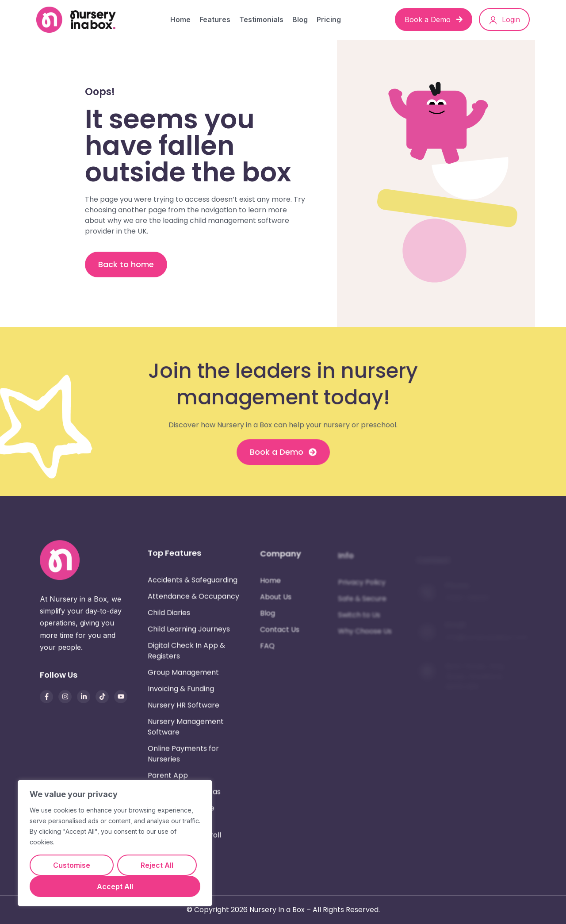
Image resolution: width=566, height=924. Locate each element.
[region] (115, 843)
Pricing (329, 19)
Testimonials (261, 19)
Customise (72, 865)
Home (180, 19)
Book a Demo (434, 19)
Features (215, 19)
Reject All (157, 865)
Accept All (115, 886)
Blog (300, 19)
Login (504, 20)
